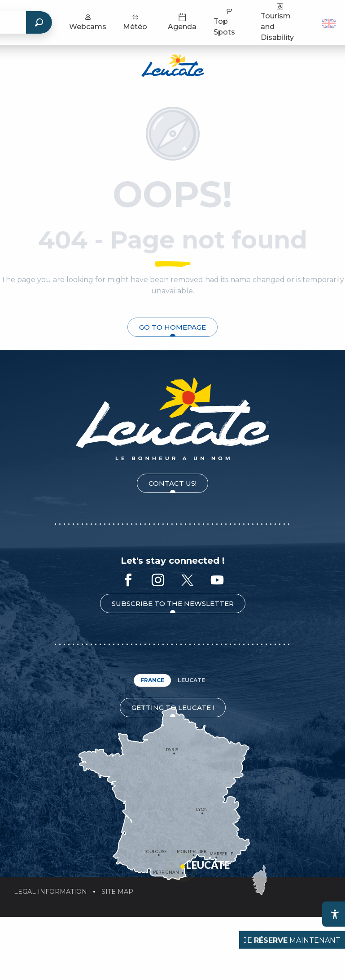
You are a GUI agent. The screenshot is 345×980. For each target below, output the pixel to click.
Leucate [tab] (191, 680)
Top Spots (224, 22)
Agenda (182, 22)
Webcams (88, 22)
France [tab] (152, 680)
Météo (135, 22)
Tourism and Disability (277, 22)
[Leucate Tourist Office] (173, 67)
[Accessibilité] (335, 914)
